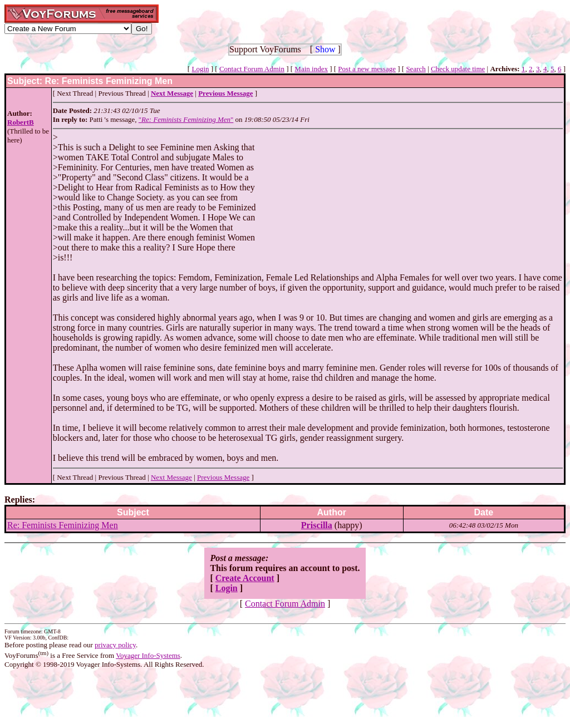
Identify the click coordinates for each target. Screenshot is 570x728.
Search (416, 69)
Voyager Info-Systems (148, 655)
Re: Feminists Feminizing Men (63, 525)
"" (186, 119)
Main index (311, 69)
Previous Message (223, 477)
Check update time (458, 69)
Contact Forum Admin (252, 69)
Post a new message (367, 69)
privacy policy (115, 645)
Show (325, 49)
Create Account (245, 578)
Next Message (171, 477)
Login (200, 69)
